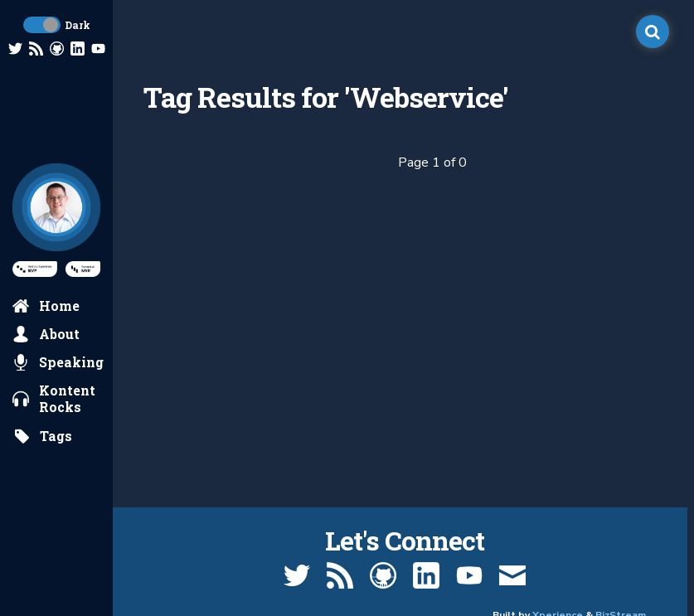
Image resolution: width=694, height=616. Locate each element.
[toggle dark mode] (42, 25)
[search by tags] (43, 436)
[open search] (653, 32)
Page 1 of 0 (432, 162)
